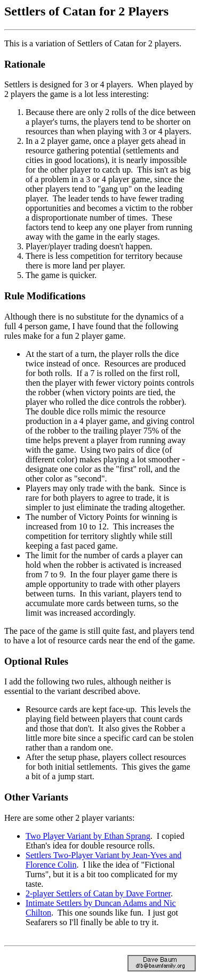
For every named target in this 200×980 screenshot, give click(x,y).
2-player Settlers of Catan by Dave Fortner (98, 893)
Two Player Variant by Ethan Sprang (88, 836)
